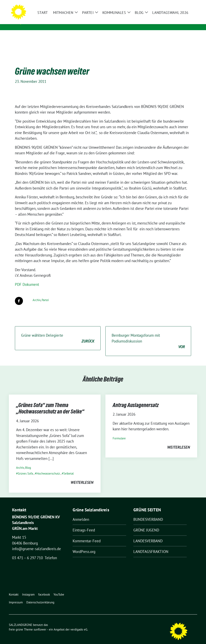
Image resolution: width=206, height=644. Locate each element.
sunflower (40, 623)
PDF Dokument (27, 278)
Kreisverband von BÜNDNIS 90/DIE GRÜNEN (68, 22)
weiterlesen (82, 476)
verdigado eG (79, 623)
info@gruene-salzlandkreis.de (37, 542)
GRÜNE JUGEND (146, 524)
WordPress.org (84, 545)
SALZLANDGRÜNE (47, 16)
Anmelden (81, 513)
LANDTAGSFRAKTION (151, 545)
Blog (28, 461)
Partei (45, 294)
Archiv (37, 294)
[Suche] (184, 4)
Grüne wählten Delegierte (58, 332)
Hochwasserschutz (48, 467)
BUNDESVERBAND (148, 513)
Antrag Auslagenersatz (136, 399)
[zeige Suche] (190, 4)
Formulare (119, 432)
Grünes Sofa (25, 467)
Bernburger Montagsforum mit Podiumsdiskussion (148, 335)
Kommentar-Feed (87, 535)
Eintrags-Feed (84, 524)
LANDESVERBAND (148, 535)
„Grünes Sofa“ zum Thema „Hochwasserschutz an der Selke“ (50, 402)
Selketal (68, 467)
